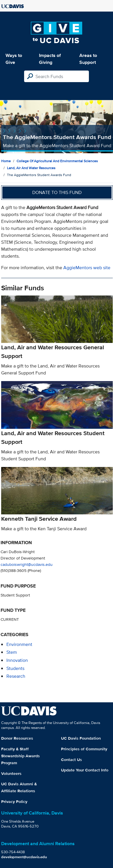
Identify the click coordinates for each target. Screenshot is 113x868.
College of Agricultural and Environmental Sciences (57, 161)
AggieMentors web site (87, 268)
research (16, 676)
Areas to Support (88, 59)
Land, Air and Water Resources (31, 168)
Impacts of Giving (50, 59)
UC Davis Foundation (81, 738)
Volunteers (11, 773)
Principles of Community (84, 749)
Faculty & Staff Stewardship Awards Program (20, 756)
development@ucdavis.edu (24, 857)
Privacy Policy (14, 801)
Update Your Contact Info (85, 770)
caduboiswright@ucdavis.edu (27, 564)
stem (12, 652)
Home (6, 161)
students (15, 668)
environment (19, 644)
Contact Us (71, 760)
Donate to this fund (57, 192)
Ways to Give (14, 59)
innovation (17, 660)
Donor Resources (17, 738)
